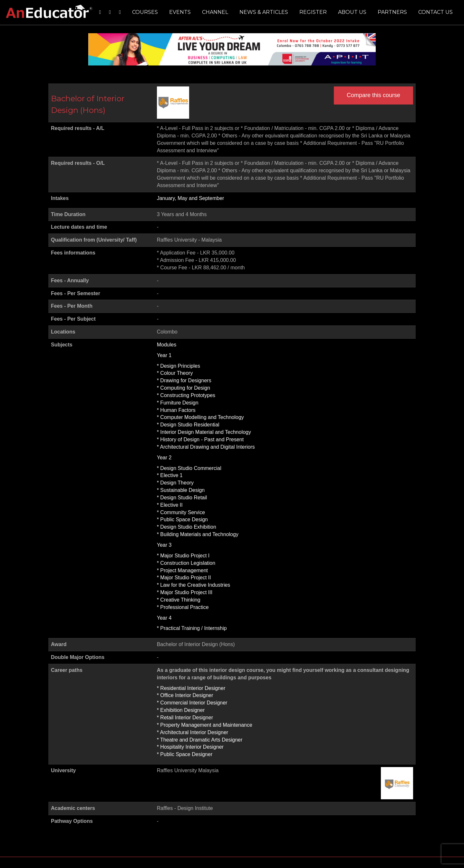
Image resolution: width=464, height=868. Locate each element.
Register (313, 12)
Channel (215, 12)
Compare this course (373, 95)
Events (180, 12)
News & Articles (264, 12)
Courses (145, 12)
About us (352, 12)
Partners (392, 12)
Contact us (435, 12)
